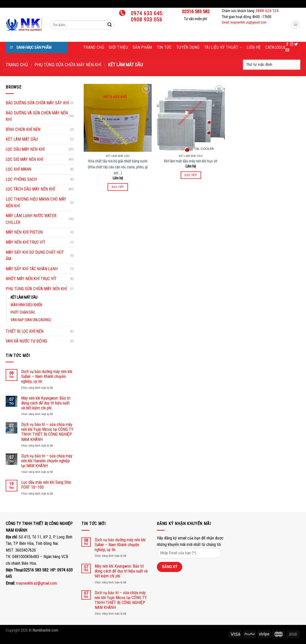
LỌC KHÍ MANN (18, 169)
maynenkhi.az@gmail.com (37, 583)
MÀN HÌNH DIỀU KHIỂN (26, 305)
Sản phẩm (142, 47)
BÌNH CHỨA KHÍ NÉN (23, 129)
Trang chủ (94, 47)
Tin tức (164, 47)
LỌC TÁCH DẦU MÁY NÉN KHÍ (30, 189)
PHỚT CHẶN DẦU (23, 312)
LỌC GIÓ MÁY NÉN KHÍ (24, 159)
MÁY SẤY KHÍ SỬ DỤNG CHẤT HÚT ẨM (35, 256)
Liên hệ (254, 47)
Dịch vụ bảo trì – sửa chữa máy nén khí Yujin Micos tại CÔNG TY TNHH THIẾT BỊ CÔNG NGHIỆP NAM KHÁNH (47, 432)
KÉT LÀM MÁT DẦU (22, 139)
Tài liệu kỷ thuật (223, 47)
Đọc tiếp (118, 187)
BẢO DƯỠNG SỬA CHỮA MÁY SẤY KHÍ (37, 103)
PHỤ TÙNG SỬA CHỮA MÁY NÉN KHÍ (68, 65)
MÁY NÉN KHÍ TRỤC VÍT (26, 242)
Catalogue (275, 47)
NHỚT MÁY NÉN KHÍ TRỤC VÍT (31, 279)
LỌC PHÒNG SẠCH (21, 179)
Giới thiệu (118, 47)
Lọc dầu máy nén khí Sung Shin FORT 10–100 (46, 485)
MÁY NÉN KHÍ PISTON (24, 232)
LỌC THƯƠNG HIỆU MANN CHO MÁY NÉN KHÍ (36, 202)
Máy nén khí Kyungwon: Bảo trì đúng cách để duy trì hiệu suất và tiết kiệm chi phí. (46, 403)
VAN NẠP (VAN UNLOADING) (31, 320)
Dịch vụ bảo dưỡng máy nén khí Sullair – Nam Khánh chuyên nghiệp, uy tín (47, 376)
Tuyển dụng (188, 47)
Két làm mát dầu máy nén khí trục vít (191, 161)
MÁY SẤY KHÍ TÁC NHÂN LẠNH (32, 269)
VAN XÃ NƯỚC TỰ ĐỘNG (26, 341)
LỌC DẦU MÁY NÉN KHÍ (25, 149)
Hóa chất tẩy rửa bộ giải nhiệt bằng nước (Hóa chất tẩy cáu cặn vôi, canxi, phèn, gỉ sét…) (118, 167)
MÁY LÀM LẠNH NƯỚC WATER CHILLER (31, 219)
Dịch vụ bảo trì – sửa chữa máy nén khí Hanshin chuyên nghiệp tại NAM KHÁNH (47, 461)
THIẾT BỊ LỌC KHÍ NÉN (25, 331)
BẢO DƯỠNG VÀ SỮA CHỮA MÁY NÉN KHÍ (37, 116)
